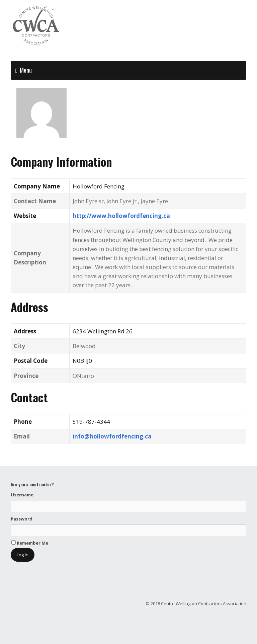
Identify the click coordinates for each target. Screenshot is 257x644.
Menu (26, 70)
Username (22, 495)
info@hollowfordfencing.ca (112, 436)
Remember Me (30, 543)
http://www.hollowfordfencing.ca (121, 216)
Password (22, 519)
